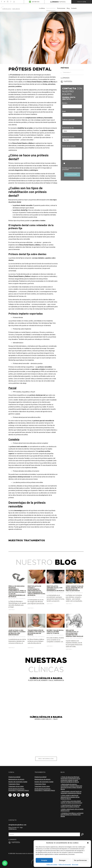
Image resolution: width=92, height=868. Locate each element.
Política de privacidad (65, 865)
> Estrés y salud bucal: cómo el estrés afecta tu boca (72, 810)
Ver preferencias (80, 860)
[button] (88, 843)
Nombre (65, 103)
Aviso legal (75, 865)
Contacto (74, 8)
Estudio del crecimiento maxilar (18, 782)
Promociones (61, 8)
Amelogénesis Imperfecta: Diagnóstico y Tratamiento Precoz (19, 790)
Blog (68, 8)
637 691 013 (36, 2)
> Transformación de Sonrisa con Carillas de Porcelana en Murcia (71, 806)
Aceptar (44, 860)
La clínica (42, 8)
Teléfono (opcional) (68, 120)
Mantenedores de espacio (16, 779)
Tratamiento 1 (67, 72)
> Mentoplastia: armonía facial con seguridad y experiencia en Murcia (71, 792)
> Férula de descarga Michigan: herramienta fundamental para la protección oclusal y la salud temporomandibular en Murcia (70, 779)
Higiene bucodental (14, 777)
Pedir (82, 2)
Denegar (62, 860)
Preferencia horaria (68, 137)
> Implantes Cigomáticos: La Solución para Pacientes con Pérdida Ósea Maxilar (72, 815)
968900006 (62, 2)
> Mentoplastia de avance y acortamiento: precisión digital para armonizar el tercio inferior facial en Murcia (71, 787)
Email (64, 111)
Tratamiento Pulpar (14, 784)
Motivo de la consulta (69, 146)
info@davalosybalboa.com (17, 825)
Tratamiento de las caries (16, 786)
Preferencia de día (68, 128)
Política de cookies (52, 865)
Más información (46, 759)
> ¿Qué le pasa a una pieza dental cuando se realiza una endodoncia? (71, 802)
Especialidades (51, 8)
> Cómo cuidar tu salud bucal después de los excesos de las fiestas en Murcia (70, 797)
